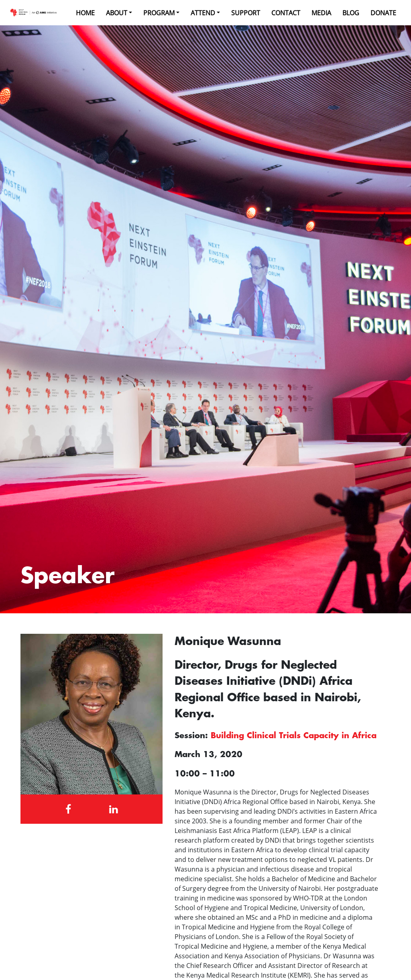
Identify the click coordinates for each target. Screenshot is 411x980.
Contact (286, 13)
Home (85, 13)
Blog (351, 13)
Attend (203, 13)
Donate (383, 13)
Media (321, 13)
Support (246, 13)
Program (159, 13)
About (117, 13)
